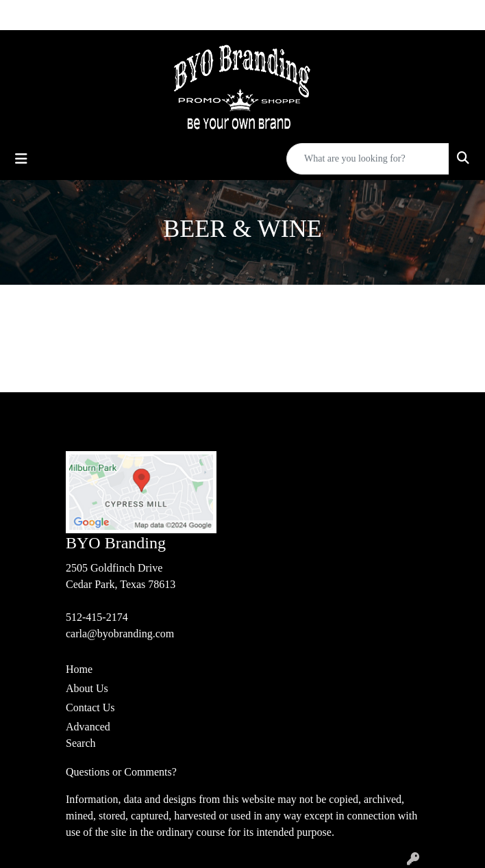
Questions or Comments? (121, 772)
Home (79, 669)
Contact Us (90, 707)
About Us (87, 688)
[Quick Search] (368, 159)
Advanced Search (88, 735)
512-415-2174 (97, 617)
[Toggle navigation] (21, 159)
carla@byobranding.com (120, 634)
